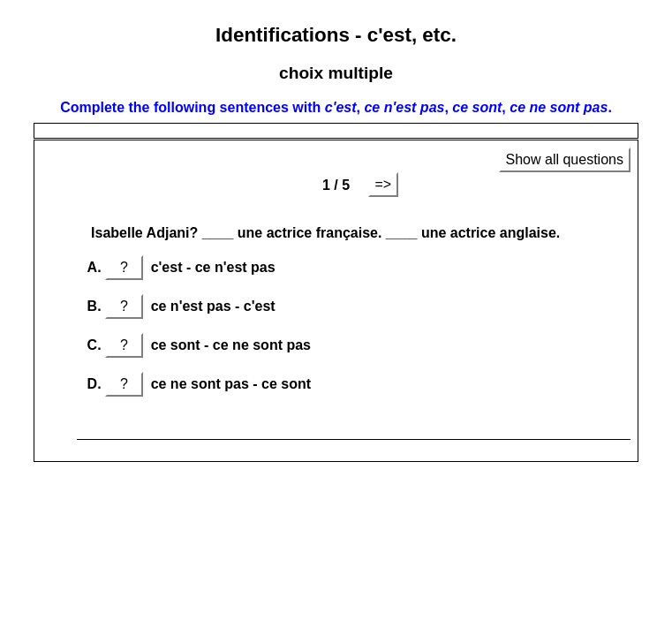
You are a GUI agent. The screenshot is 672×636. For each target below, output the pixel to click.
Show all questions (565, 159)
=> (384, 184)
